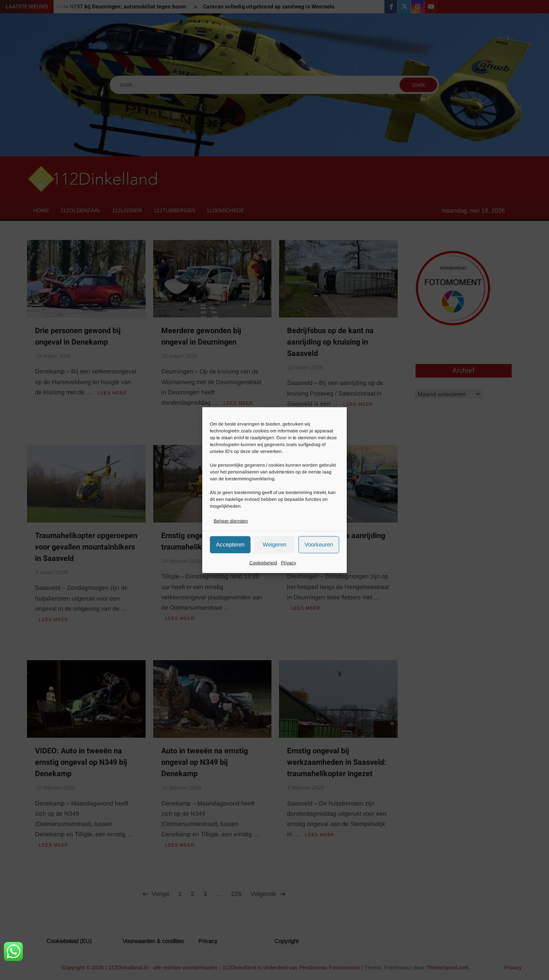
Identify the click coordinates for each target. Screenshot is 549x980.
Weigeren (274, 544)
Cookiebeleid (263, 563)
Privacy (289, 563)
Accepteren (230, 544)
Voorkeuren (319, 544)
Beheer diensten (231, 521)
